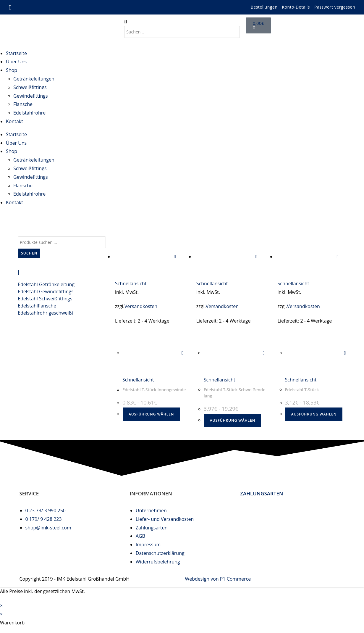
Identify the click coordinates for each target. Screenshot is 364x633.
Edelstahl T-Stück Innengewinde (154, 390)
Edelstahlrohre (29, 113)
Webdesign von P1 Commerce (218, 579)
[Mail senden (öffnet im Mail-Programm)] (11, 7)
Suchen (29, 253)
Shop (12, 70)
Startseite (16, 53)
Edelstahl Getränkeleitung (46, 284)
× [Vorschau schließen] (1, 605)
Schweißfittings (30, 87)
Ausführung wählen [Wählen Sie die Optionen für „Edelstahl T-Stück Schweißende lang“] (233, 420)
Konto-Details (296, 7)
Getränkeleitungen (34, 79)
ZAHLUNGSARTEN (262, 493)
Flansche (23, 104)
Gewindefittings (31, 96)
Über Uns (16, 62)
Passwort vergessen (335, 7)
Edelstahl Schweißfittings (45, 299)
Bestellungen (264, 7)
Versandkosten (141, 306)
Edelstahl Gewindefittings (46, 291)
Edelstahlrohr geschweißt (46, 313)
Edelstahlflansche (37, 306)
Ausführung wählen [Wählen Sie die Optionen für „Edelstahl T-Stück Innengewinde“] (151, 414)
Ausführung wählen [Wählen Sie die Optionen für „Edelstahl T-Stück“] (314, 414)
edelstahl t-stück (340, 217)
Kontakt (14, 121)
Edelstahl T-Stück (302, 390)
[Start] (297, 217)
